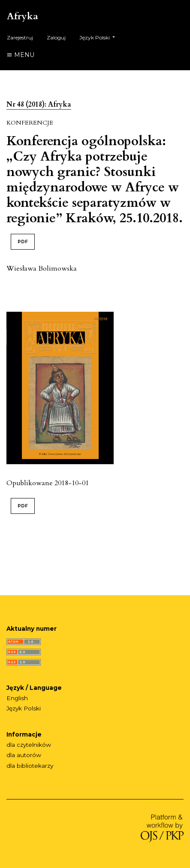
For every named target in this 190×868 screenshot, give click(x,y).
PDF (23, 242)
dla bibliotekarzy (30, 766)
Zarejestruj (20, 37)
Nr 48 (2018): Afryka (39, 104)
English (17, 698)
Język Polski (100, 37)
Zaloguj (56, 37)
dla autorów (24, 755)
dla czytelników (29, 745)
